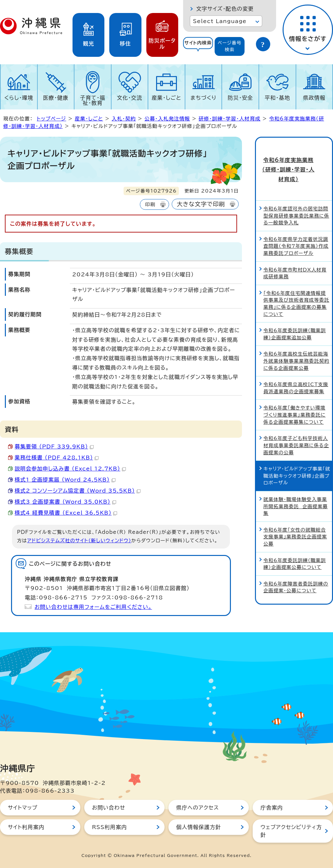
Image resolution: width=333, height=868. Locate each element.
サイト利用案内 (26, 827)
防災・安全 (240, 98)
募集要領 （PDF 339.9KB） (54, 447)
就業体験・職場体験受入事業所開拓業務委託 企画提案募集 (296, 484)
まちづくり (204, 98)
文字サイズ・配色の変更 (225, 9)
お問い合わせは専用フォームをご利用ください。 (93, 607)
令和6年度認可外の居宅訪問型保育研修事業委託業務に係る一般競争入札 (296, 193)
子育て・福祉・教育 (93, 100)
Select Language (220, 21)
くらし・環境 (19, 98)
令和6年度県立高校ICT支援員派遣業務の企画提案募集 (296, 365)
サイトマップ (23, 808)
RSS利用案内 (109, 827)
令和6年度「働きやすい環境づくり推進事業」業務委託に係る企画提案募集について (294, 392)
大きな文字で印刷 (201, 204)
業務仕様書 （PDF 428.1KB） (57, 458)
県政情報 (314, 98)
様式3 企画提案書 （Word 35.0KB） (65, 502)
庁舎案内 (272, 808)
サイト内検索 (198, 43)
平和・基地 (277, 98)
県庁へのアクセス (198, 808)
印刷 (150, 204)
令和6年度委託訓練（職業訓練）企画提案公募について (295, 541)
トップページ (51, 119)
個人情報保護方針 (199, 827)
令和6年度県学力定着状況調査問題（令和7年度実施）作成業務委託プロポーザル (296, 223)
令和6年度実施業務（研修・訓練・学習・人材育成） (294, 158)
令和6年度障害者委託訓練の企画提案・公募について (296, 565)
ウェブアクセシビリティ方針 (291, 831)
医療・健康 (56, 98)
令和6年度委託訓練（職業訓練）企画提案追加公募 (295, 311)
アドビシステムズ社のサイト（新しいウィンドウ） (79, 541)
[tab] (198, 46)
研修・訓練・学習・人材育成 (230, 119)
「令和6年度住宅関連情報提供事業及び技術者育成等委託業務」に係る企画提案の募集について (296, 281)
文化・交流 (130, 98)
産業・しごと (166, 98)
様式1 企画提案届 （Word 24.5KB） (65, 480)
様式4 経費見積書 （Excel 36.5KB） (66, 513)
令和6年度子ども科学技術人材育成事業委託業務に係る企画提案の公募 (296, 422)
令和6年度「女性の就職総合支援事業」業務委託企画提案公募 (295, 514)
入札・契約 (124, 119)
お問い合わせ (109, 808)
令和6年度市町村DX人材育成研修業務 (295, 250)
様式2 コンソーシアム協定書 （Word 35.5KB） (78, 491)
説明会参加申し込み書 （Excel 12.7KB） (70, 469)
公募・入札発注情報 (167, 119)
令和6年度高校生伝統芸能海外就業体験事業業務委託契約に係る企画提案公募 (296, 338)
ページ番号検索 (230, 46)
